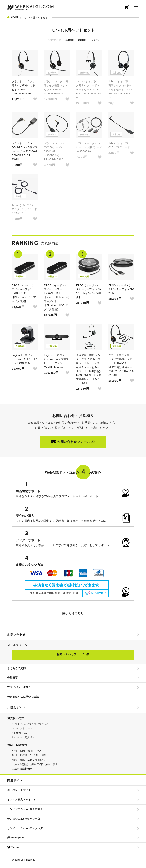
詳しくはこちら (73, 613)
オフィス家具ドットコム (22, 800)
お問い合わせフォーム (73, 442)
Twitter (14, 847)
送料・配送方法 (17, 745)
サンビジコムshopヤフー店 (24, 819)
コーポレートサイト (19, 790)
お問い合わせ (16, 635)
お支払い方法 (16, 718)
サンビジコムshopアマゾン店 (25, 828)
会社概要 (13, 678)
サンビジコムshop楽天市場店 (25, 809)
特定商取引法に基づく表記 (23, 697)
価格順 (82, 40)
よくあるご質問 (73, 428)
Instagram (15, 838)
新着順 (69, 40)
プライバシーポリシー (20, 687)
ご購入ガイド (16, 708)
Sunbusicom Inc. (25, 860)
